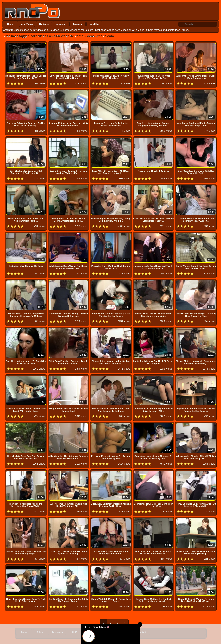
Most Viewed (27, 24)
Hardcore (44, 24)
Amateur (61, 24)
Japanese (78, 24)
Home (10, 24)
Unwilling (94, 24)
